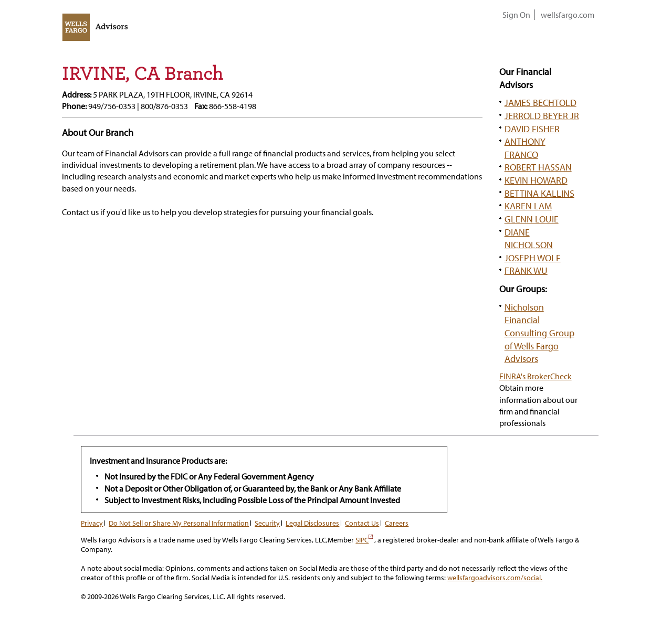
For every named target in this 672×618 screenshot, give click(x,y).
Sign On (516, 15)
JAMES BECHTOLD (540, 102)
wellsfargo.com (568, 15)
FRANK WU (526, 270)
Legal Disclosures (312, 523)
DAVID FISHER (532, 129)
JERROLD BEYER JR (542, 115)
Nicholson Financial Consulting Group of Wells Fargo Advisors (539, 333)
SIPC (364, 540)
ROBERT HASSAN (538, 167)
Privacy (92, 523)
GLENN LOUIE (532, 219)
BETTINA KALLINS (539, 193)
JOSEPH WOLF (533, 258)
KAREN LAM (528, 206)
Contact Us (362, 523)
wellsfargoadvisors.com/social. (495, 578)
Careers (397, 523)
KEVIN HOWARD (536, 180)
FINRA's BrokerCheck (535, 376)
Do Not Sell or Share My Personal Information (179, 523)
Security (267, 523)
